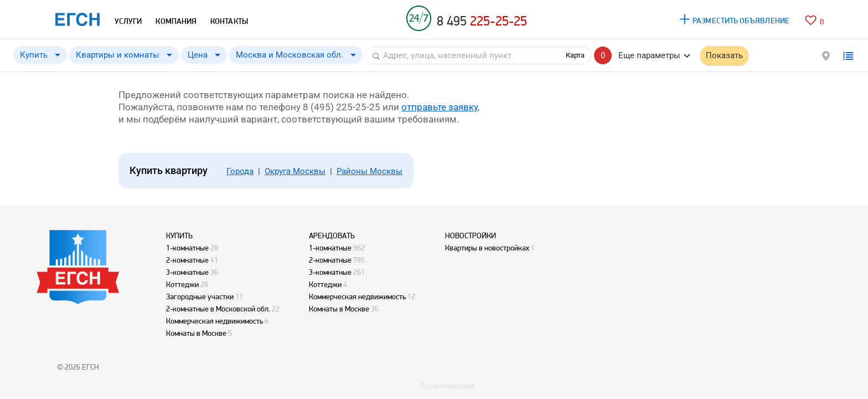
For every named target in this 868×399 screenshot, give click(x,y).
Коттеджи (182, 284)
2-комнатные (187, 260)
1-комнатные (187, 248)
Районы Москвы (370, 171)
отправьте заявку (440, 107)
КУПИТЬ (179, 236)
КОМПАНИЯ (176, 21)
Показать (724, 55)
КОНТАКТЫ (229, 21)
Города (240, 171)
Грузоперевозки (448, 386)
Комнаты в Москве (196, 333)
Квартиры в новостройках (487, 248)
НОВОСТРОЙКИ (471, 236)
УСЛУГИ (128, 21)
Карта (575, 55)
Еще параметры (649, 55)
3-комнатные (187, 272)
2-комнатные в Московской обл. (218, 309)
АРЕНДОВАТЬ (332, 236)
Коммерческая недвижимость (215, 321)
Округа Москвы (295, 171)
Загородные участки (200, 296)
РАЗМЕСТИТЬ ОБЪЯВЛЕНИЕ (741, 21)
